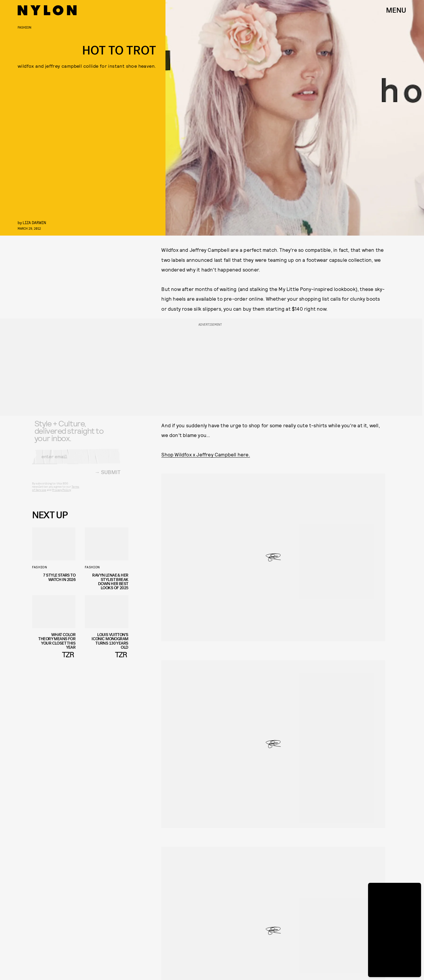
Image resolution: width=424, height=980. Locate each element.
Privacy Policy (61, 494)
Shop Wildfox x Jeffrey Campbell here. (206, 454)
